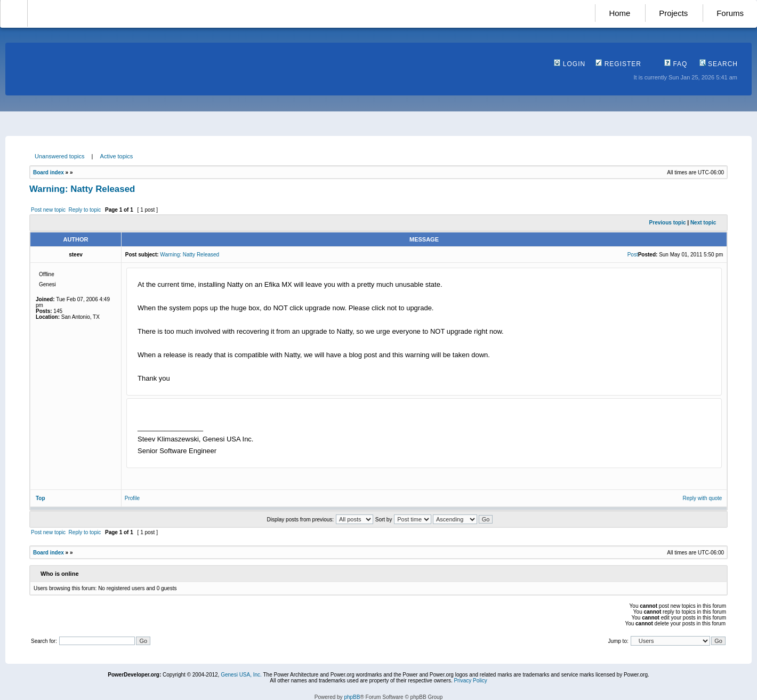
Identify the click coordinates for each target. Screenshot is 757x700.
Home (619, 13)
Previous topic (668, 223)
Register (618, 64)
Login (570, 64)
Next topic (703, 223)
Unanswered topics (60, 156)
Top (41, 498)
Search (719, 64)
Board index (49, 172)
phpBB (352, 697)
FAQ (676, 64)
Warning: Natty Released (82, 189)
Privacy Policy (470, 681)
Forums (730, 13)
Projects (673, 13)
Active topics (117, 156)
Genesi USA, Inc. (241, 675)
